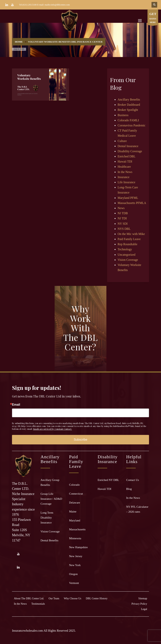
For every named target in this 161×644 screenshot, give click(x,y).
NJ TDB (123, 213)
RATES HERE (153, 18)
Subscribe (80, 440)
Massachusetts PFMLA (132, 203)
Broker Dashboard (129, 105)
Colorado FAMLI (128, 120)
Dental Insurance (128, 146)
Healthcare (124, 167)
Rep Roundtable (128, 244)
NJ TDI (122, 218)
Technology (125, 249)
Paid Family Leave (129, 239)
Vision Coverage (128, 260)
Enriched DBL (127, 156)
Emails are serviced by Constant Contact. (53, 429)
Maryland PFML (128, 198)
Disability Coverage (130, 151)
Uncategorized (126, 255)
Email (16, 405)
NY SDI (123, 224)
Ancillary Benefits (129, 100)
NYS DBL (124, 229)
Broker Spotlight (128, 110)
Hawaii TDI (125, 161)
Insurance (124, 177)
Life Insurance (126, 182)
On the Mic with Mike (131, 234)
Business (123, 115)
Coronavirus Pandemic (132, 125)
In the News (125, 172)
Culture (122, 141)
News (121, 208)
